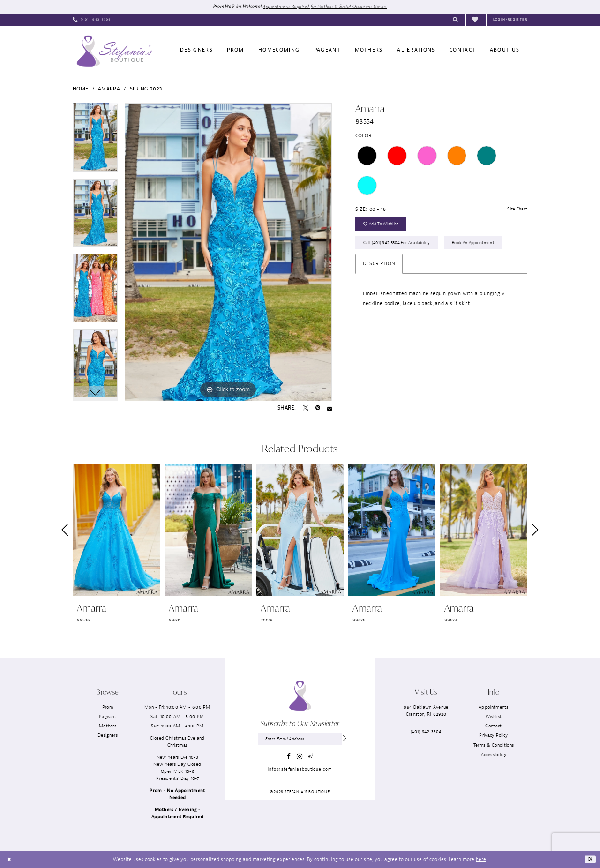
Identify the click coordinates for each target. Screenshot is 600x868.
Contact (493, 727)
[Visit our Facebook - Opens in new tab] (289, 759)
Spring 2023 (146, 89)
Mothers (108, 727)
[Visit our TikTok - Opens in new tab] (311, 759)
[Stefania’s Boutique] (114, 52)
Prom (108, 707)
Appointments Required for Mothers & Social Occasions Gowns (328, 7)
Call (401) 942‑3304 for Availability (402, 250)
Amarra (109, 89)
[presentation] (116, 531)
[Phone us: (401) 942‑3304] (92, 21)
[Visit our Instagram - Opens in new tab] (300, 759)
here (481, 860)
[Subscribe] (344, 740)
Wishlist (494, 717)
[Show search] (455, 21)
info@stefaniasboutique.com (300, 771)
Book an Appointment (388, 272)
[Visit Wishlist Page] (476, 20)
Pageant (108, 717)
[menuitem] (92, 21)
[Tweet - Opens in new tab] (306, 409)
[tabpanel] (95, 141)
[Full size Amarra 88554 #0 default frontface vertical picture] (228, 253)
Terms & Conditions (494, 745)
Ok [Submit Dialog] (589, 860)
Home (80, 89)
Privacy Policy (493, 736)
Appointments (494, 707)
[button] (510, 21)
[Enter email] (300, 740)
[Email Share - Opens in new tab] (330, 409)
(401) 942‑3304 (426, 732)
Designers (108, 736)
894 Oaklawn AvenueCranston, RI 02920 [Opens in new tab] (426, 711)
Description (379, 293)
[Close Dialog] (10, 860)
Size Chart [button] (515, 210)
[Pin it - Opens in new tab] (318, 409)
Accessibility (494, 755)
